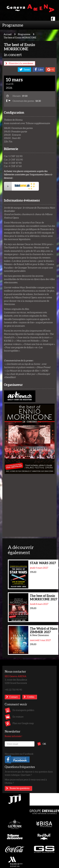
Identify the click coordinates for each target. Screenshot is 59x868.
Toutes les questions (19, 788)
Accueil (8, 34)
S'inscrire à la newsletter (21, 63)
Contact (14, 697)
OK (44, 744)
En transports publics (23, 710)
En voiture (18, 717)
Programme (13, 25)
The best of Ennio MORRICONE (20, 37)
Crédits (31, 697)
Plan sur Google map (23, 723)
